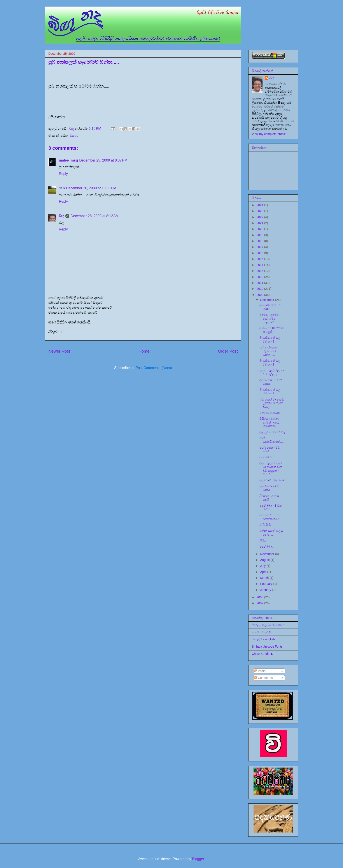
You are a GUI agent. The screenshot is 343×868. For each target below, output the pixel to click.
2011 (260, 283)
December (268, 300)
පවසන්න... (267, 457)
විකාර (74, 136)
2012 (260, 277)
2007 (260, 603)
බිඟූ (61, 216)
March (265, 578)
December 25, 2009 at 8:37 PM (103, 160)
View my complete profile (269, 134)
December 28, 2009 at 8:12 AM (95, 216)
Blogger (198, 859)
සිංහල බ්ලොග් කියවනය (268, 625)
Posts (260, 671)
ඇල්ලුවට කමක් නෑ (272, 432)
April (264, 572)
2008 (260, 597)
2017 (260, 247)
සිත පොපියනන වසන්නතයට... (271, 517)
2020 (260, 229)
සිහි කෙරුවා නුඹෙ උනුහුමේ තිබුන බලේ (272, 403)
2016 (260, 253)
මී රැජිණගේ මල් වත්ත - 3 (270, 340)
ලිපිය (263, 540)
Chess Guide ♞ (262, 654)
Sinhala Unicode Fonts (267, 647)
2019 (260, 235)
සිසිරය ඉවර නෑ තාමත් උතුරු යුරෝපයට (269, 422)
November (268, 554)
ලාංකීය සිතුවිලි (262, 632)
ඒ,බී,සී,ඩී (265, 525)
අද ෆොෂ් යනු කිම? (272, 480)
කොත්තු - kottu (262, 618)
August (265, 560)
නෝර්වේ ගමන (270, 413)
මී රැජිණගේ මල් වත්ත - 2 (270, 363)
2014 (260, 265)
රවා (62, 188)
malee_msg (68, 160)
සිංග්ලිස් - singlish (263, 639)
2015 (260, 259)
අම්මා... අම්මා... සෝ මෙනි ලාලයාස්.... (270, 318)
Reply (63, 174)
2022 (260, 217)
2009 (260, 295)
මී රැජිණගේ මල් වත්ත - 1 (270, 392)
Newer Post (59, 351)
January (266, 590)
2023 (260, 211)
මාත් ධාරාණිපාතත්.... (272, 440)
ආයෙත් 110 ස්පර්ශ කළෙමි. (272, 330)
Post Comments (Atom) (154, 368)
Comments (264, 678)
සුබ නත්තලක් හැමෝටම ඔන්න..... (269, 351)
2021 (260, 223)
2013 (260, 271)
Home (144, 351)
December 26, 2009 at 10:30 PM (91, 188)
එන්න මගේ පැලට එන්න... (271, 533)
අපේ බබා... (267, 546)
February (267, 584)
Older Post (228, 351)
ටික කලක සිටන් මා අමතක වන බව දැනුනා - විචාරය (271, 469)
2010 (260, 289)
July (263, 566)
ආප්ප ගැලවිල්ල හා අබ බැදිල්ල (272, 372)
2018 (260, 241)
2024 (260, 205)
